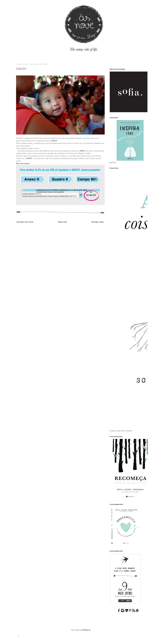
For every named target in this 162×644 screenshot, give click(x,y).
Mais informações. (23, 163)
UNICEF (54, 141)
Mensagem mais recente (25, 222)
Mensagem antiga (98, 222)
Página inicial (62, 222)
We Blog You (86, 630)
